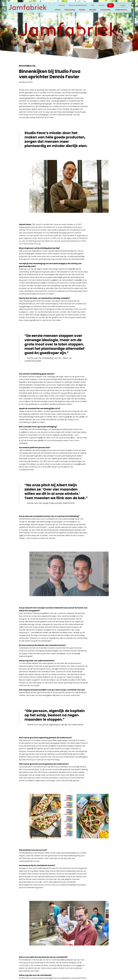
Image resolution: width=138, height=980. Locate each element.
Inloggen (123, 5)
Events (82, 10)
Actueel (93, 10)
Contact (102, 5)
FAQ (93, 5)
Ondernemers (121, 10)
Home (58, 10)
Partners (62, 5)
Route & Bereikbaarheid (78, 5)
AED (111, 5)
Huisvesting (70, 10)
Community (105, 10)
